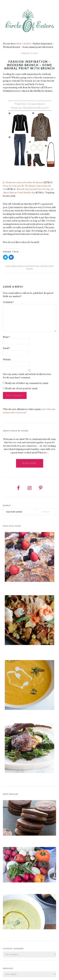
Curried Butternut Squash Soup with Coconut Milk (28, 715)
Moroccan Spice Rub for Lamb (18, 778)
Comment (8, 302)
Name (7, 337)
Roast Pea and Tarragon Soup (17, 933)
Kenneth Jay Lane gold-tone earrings (34, 189)
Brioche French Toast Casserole (19, 587)
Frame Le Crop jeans (12, 186)
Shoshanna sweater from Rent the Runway (24, 182)
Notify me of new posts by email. (22, 388)
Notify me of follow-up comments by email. (27, 383)
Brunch (22, 266)
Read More (30, 463)
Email (7, 348)
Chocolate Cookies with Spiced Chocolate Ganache (28, 839)
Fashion (44, 266)
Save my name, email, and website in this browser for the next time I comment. (27, 376)
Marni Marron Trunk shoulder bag (19, 193)
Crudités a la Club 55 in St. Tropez (19, 886)
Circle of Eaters (29, 21)
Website (7, 360)
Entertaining (33, 266)
